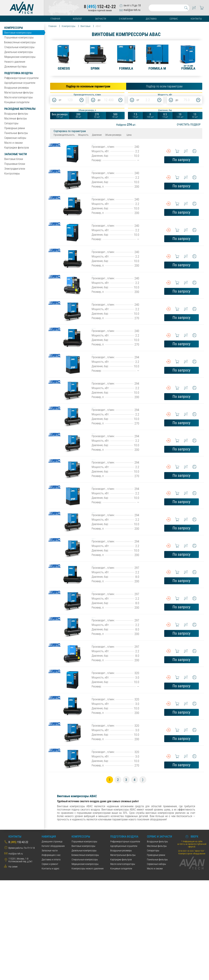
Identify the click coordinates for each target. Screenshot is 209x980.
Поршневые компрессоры (19, 37)
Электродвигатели (15, 169)
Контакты (196, 19)
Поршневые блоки (15, 164)
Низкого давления (15, 62)
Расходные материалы (20, 109)
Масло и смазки (13, 143)
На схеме (13, 966)
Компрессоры (14, 28)
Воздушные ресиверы (17, 88)
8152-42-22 (100, 7)
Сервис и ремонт (50, 964)
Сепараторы (11, 123)
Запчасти (101, 19)
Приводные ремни (15, 128)
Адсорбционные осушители (20, 83)
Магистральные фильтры (19, 93)
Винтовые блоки (14, 159)
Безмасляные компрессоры (20, 42)
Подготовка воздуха (19, 73)
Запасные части (16, 154)
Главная (55, 19)
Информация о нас (51, 955)
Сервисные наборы (15, 138)
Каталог (78, 19)
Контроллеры (12, 174)
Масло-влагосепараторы (18, 97)
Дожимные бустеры (15, 67)
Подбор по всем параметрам (164, 86)
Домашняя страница (52, 941)
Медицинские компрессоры (20, 57)
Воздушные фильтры (16, 114)
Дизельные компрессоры (19, 52)
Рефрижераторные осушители (21, 78)
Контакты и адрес (50, 968)
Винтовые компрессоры (18, 33)
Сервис (174, 19)
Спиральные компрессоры (19, 47)
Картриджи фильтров (17, 148)
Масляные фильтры (16, 118)
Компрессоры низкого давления (88, 968)
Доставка (151, 19)
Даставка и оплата (51, 959)
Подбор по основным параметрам (88, 86)
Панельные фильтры (16, 133)
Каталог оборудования (53, 946)
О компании (126, 19)
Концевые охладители (17, 102)
